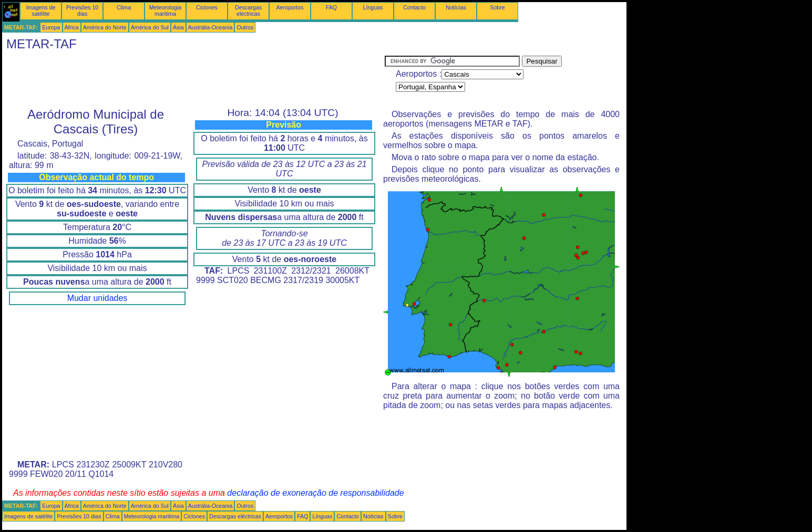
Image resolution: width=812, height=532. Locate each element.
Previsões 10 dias (83, 11)
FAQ (331, 7)
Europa (51, 27)
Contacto (414, 7)
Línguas (373, 7)
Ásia (178, 27)
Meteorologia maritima (166, 11)
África (72, 27)
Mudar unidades (97, 298)
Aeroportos (290, 7)
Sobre (497, 7)
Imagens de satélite (41, 11)
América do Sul (150, 27)
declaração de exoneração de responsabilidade (315, 493)
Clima (124, 7)
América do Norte (105, 27)
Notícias (456, 7)
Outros (245, 27)
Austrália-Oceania (210, 27)
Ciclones (207, 7)
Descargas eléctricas (248, 11)
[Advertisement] (193, 79)
